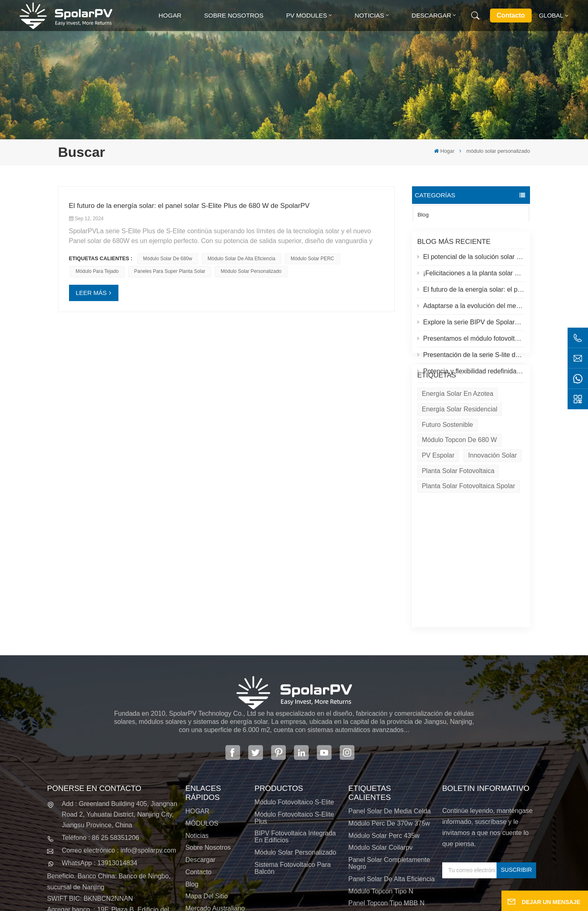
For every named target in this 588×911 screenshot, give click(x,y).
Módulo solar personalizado (295, 763)
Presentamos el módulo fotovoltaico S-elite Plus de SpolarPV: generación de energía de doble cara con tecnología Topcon (471, 343)
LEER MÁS (91, 293)
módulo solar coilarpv (380, 758)
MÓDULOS (202, 733)
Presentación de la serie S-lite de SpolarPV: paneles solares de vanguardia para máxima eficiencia (471, 359)
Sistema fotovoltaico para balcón (293, 778)
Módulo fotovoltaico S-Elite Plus (294, 728)
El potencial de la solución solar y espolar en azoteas (471, 261)
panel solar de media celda (390, 721)
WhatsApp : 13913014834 (99, 774)
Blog (423, 215)
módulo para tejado (97, 271)
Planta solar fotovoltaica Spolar (469, 524)
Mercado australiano (215, 818)
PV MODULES (307, 15)
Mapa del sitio (207, 807)
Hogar (170, 15)
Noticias (369, 15)
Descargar (431, 15)
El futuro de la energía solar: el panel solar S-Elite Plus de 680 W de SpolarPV (471, 294)
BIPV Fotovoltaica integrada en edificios (295, 747)
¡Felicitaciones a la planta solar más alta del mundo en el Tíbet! (471, 278)
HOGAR (197, 721)
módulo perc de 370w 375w (389, 733)
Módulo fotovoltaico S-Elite (294, 712)
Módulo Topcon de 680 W (459, 478)
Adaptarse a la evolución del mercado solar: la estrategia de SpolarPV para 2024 (471, 310)
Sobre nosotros (234, 15)
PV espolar (438, 493)
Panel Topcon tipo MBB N (386, 814)
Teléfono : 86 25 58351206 (100, 748)
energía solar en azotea (458, 432)
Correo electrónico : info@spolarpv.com (119, 760)
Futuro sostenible (447, 463)
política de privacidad (351, 902)
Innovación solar (493, 493)
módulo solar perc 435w (384, 746)
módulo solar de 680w (167, 259)
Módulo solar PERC (312, 259)
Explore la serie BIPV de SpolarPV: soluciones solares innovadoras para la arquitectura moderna (471, 327)
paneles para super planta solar (170, 271)
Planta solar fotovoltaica (458, 509)
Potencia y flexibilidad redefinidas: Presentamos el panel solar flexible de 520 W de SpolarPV (471, 376)
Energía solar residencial (460, 447)
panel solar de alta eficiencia (392, 789)
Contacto (511, 15)
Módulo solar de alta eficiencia (241, 259)
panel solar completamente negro (389, 773)
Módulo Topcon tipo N (381, 801)
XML (301, 902)
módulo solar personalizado (251, 271)
